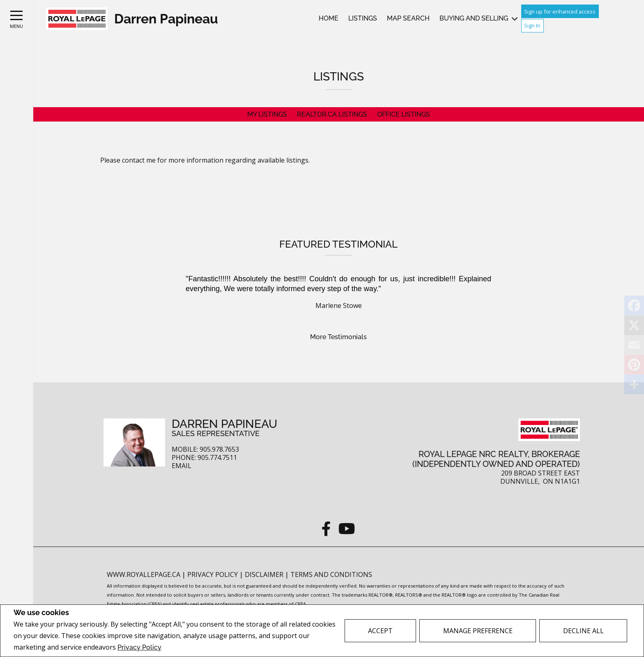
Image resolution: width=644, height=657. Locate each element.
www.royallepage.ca (144, 574)
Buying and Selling (474, 18)
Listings (363, 18)
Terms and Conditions (331, 574)
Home (329, 18)
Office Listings (404, 114)
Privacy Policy (139, 647)
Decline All (583, 631)
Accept (380, 631)
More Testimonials (338, 337)
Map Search (408, 18)
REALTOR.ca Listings (332, 114)
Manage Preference (478, 631)
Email (182, 466)
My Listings (267, 114)
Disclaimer (265, 574)
